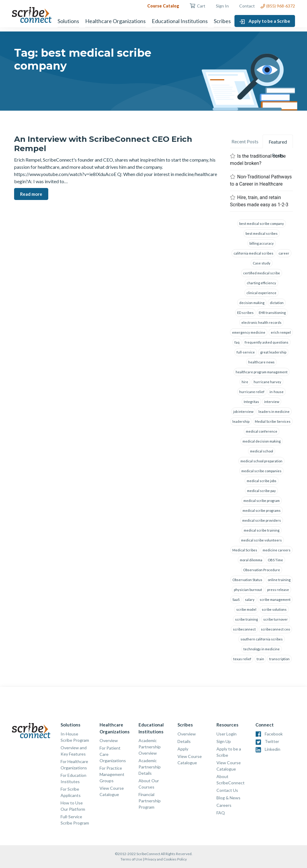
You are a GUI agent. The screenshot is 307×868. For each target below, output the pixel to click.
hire (245, 382)
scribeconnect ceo (275, 629)
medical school (262, 451)
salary (250, 600)
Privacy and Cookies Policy (166, 859)
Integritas (251, 402)
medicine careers (277, 550)
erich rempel (281, 332)
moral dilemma (251, 560)
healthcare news (261, 362)
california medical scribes (253, 253)
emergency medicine (249, 332)
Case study (262, 263)
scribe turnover (276, 619)
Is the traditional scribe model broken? (258, 160)
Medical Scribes (245, 550)
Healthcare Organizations (115, 21)
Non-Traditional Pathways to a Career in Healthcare (261, 180)
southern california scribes (262, 639)
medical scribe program (262, 501)
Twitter (272, 741)
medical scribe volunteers (261, 540)
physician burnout (248, 590)
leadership (241, 421)
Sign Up (224, 741)
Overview (109, 740)
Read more (31, 194)
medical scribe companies (261, 471)
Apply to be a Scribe (265, 21)
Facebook (274, 734)
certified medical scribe (262, 273)
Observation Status (247, 580)
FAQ (221, 813)
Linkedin (273, 749)
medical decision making (262, 441)
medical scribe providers (262, 520)
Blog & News (228, 798)
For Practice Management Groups (112, 774)
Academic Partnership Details (150, 767)
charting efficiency (261, 283)
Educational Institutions (180, 21)
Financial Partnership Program (150, 801)
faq (237, 342)
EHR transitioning (272, 313)
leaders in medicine (274, 412)
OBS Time (275, 560)
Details (184, 741)
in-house (277, 392)
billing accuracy (262, 243)
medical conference (262, 431)
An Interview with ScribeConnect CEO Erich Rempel (103, 144)
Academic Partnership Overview (150, 747)
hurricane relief (252, 392)
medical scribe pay (261, 491)
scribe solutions (274, 609)
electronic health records (261, 322)
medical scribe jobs (262, 481)
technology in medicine (262, 649)
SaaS (236, 600)
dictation (277, 303)
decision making (252, 303)
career (284, 253)
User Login (227, 734)
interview (272, 402)
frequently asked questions (267, 342)
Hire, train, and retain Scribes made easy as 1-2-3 (259, 201)
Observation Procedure (262, 570)
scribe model (246, 609)
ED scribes (245, 313)
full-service (246, 352)
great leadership (273, 352)
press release (278, 590)
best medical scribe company (262, 224)
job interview (243, 412)
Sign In (222, 6)
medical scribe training (262, 530)
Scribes (222, 21)
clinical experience (261, 293)
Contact (247, 6)
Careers (224, 805)
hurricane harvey (267, 382)
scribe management (275, 600)
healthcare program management (262, 372)
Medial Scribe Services (273, 421)
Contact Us (227, 790)
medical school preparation (261, 461)
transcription (279, 659)
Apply (183, 749)
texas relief (242, 659)
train (260, 659)
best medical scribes (262, 233)
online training (279, 580)
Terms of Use (131, 859)
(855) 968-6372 (278, 6)
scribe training (246, 619)
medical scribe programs (262, 510)
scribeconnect (244, 629)
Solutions (68, 21)
